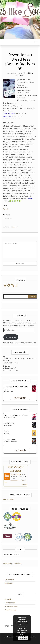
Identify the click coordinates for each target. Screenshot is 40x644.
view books (24, 484)
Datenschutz (9, 580)
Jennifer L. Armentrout (11, 442)
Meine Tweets (8, 499)
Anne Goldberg (9, 391)
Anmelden (9, 599)
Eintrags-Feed (10, 603)
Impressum (9, 583)
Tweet (6, 209)
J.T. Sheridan (8, 425)
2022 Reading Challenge (16, 469)
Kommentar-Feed (11, 606)
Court (6, 431)
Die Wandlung (9, 423)
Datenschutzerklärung (22, 636)
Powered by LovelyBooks (13, 564)
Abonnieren (11, 337)
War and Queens (10, 439)
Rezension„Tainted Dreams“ (9, 367)
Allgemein (15, 227)
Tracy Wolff (8, 433)
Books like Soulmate (16, 474)
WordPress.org (10, 610)
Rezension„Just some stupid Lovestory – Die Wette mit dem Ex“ (20, 358)
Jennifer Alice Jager (10, 417)
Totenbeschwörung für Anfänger (16, 415)
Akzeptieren (23, 639)
